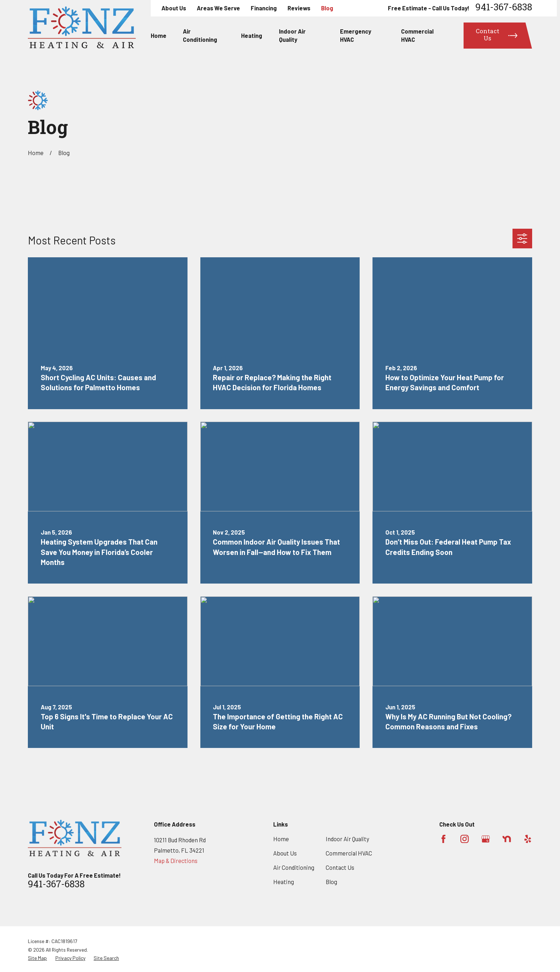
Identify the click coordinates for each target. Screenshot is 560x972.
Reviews (299, 8)
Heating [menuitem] (252, 35)
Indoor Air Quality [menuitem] (292, 35)
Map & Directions (176, 861)
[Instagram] (464, 839)
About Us (174, 8)
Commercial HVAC (349, 853)
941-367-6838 (504, 8)
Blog (327, 8)
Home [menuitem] (159, 35)
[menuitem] (37, 958)
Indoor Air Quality (347, 839)
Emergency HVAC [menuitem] (356, 35)
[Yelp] (528, 839)
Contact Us (340, 867)
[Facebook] (443, 839)
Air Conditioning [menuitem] (200, 35)
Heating (284, 882)
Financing (264, 8)
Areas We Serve (218, 8)
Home (281, 839)
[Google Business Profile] (486, 839)
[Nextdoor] (507, 839)
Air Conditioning (294, 867)
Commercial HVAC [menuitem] (417, 35)
